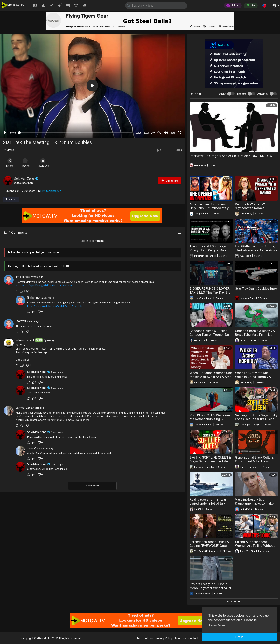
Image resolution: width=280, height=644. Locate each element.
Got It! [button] (240, 637)
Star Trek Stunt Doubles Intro (256, 288)
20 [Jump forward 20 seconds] (160, 133)
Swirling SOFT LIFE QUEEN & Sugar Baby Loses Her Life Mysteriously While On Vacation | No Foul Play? (210, 463)
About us (180, 638)
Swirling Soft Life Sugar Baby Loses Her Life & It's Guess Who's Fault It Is (256, 419)
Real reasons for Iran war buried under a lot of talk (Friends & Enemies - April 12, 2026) (211, 505)
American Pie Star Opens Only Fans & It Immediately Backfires (209, 208)
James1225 (23, 408)
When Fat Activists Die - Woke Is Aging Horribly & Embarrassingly (253, 377)
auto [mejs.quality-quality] (173, 133)
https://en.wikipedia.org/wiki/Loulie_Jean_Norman (44, 285)
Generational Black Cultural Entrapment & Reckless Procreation (255, 461)
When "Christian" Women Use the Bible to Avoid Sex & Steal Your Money (211, 377)
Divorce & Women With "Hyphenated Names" (252, 206)
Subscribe (170, 180)
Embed (26, 163)
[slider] (76, 133)
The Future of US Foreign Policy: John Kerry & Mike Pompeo (208, 250)
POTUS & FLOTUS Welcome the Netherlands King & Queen (210, 419)
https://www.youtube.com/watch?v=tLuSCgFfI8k (55, 306)
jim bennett (23, 277)
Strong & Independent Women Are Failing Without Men (255, 546)
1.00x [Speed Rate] (147, 133)
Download (44, 163)
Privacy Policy (164, 638)
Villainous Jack (25, 340)
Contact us (195, 638)
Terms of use (145, 638)
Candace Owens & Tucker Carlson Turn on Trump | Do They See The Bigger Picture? (211, 335)
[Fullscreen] (179, 133)
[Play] (5, 133)
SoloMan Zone (27, 179)
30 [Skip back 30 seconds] (153, 133)
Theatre (242, 94)
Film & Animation (51, 191)
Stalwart (21, 321)
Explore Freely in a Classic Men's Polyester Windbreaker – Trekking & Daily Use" (210, 588)
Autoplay (263, 94)
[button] (264, 5)
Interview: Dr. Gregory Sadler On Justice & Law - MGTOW (231, 156)
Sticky (222, 94)
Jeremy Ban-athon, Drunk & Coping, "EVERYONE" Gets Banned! (209, 546)
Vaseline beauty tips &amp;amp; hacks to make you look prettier (254, 503)
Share (10, 163)
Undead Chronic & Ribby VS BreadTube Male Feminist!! (255, 333)
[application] (92, 86)
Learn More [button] (217, 625)
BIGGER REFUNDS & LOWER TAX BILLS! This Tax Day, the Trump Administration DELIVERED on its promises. (210, 294)
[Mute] (166, 133)
